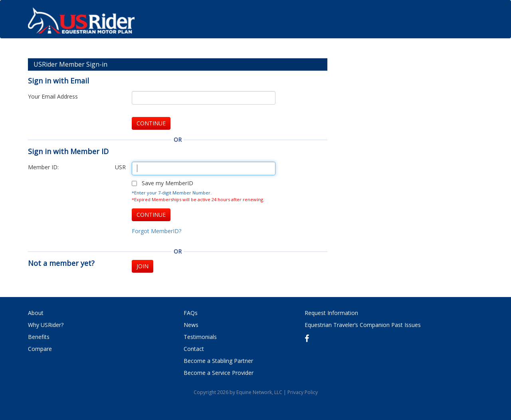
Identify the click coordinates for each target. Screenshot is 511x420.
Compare (40, 349)
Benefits (39, 337)
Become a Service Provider (219, 373)
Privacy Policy (303, 392)
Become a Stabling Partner (218, 361)
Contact (194, 349)
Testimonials (200, 337)
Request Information (331, 313)
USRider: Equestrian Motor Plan (81, 23)
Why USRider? (46, 325)
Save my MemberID (167, 183)
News (191, 325)
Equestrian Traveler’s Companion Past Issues (363, 325)
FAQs (191, 313)
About (36, 313)
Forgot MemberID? (156, 231)
